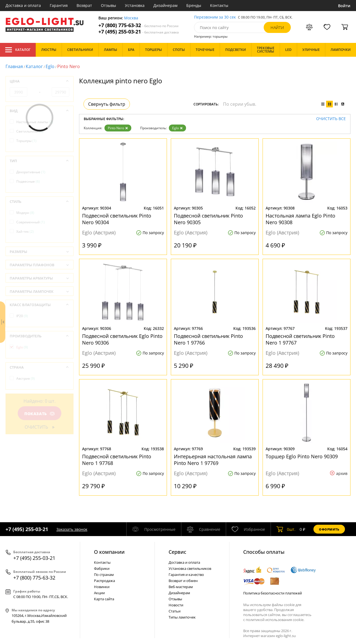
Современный (31, 222)
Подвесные (28, 181)
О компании (109, 552)
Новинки (102, 587)
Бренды (194, 5)
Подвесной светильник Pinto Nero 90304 (117, 219)
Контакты (219, 5)
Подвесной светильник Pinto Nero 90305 (208, 219)
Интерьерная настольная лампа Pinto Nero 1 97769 (213, 460)
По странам (104, 575)
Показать (40, 414)
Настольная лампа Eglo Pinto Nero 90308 (300, 219)
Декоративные (31, 172)
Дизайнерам (165, 5)
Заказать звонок (72, 529)
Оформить (329, 529)
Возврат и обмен (183, 581)
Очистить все (331, 119)
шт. (286, 529)
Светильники (30, 131)
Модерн (25, 213)
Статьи (175, 611)
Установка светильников (190, 568)
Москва (131, 18)
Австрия (26, 378)
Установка (135, 5)
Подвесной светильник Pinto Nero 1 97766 (208, 339)
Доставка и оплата (23, 5)
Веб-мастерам (181, 587)
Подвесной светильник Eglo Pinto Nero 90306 (122, 339)
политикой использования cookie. (275, 620)
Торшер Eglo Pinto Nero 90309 (302, 456)
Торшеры (26, 141)
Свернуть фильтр (107, 104)
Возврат (84, 5)
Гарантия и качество (186, 575)
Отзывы (108, 5)
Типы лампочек (182, 617)
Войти (344, 6)
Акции (99, 593)
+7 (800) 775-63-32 (138, 25)
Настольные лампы (35, 122)
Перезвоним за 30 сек (215, 17)
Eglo (50, 66)
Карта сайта (104, 599)
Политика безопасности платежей (273, 593)
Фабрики (102, 568)
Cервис (177, 552)
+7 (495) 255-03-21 (139, 32)
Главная (14, 66)
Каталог (18, 50)
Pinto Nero (118, 128)
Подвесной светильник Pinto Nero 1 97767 (300, 339)
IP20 (22, 316)
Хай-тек (25, 232)
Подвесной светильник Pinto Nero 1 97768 (117, 460)
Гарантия (59, 5)
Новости (176, 605)
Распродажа (104, 581)
